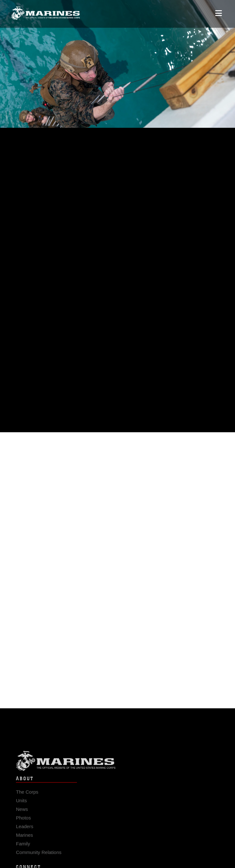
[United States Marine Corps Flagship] (45, 11)
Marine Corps (117, 763)
